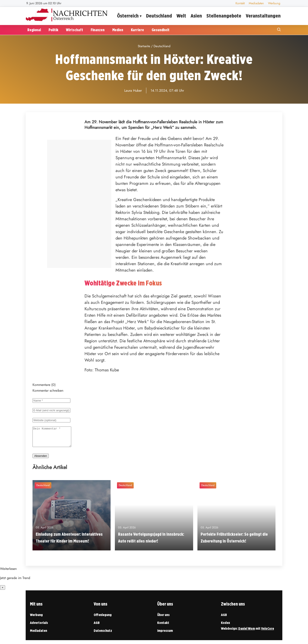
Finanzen (98, 30)
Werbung (274, 3)
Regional (34, 30)
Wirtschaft (74, 30)
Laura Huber (133, 90)
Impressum (165, 634)
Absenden (41, 460)
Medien (118, 30)
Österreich (128, 16)
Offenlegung (103, 619)
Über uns (163, 619)
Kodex (225, 627)
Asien (196, 16)
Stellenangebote (224, 16)
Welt (181, 16)
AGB (97, 627)
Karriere (137, 30)
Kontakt (240, 3)
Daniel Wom (247, 632)
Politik (53, 30)
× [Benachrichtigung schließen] (3, 591)
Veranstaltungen (263, 16)
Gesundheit (161, 30)
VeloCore (268, 632)
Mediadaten (256, 3)
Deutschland (159, 16)
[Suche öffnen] (279, 30)
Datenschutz (103, 634)
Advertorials (39, 627)
